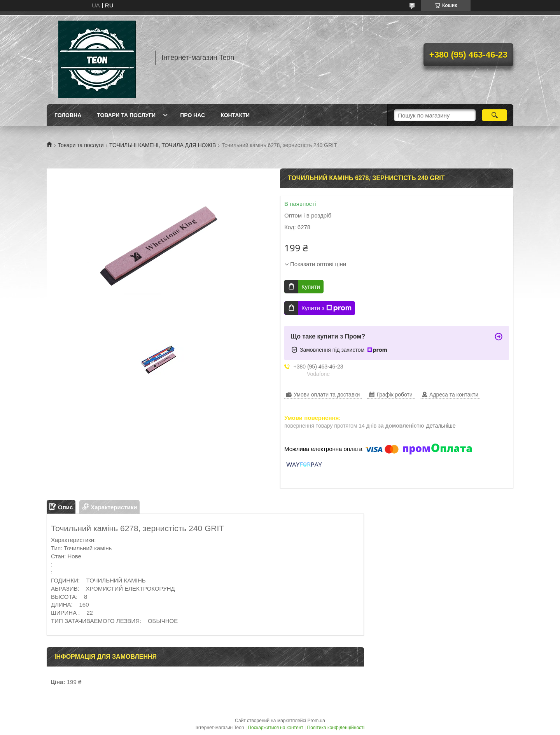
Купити (311, 287)
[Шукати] (494, 115)
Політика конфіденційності (336, 728)
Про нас (192, 115)
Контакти (235, 115)
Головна (68, 115)
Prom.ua (316, 721)
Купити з (326, 308)
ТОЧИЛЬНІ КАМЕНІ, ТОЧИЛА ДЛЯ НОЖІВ (163, 145)
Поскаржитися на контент (275, 728)
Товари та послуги (126, 115)
